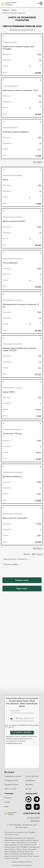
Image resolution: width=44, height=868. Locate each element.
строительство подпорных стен (20, 843)
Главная (5, 10)
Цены (14, 10)
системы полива (10, 847)
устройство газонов (25, 840)
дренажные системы (16, 845)
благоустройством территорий (24, 838)
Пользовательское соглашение (22, 865)
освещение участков (30, 845)
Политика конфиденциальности (22, 862)
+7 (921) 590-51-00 (31, 813)
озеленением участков (11, 840)
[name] (22, 711)
